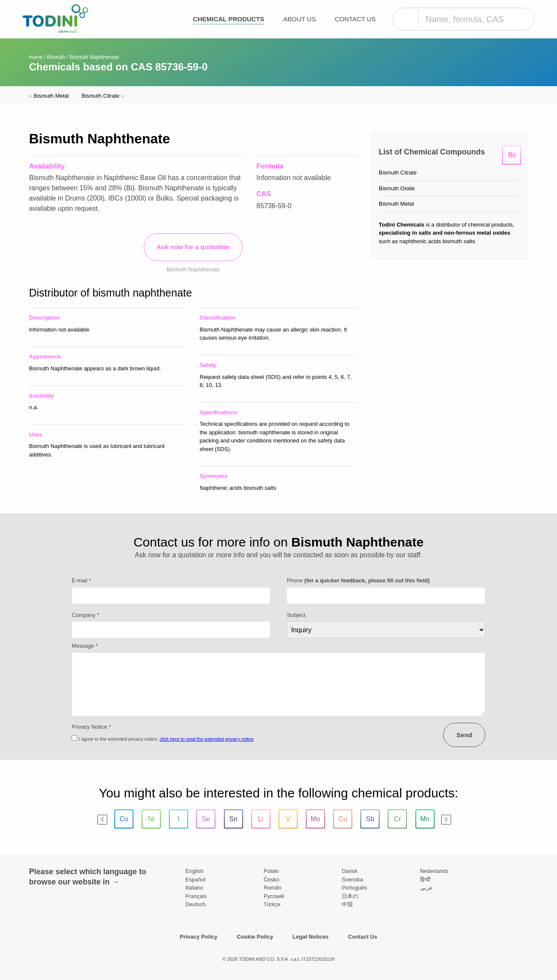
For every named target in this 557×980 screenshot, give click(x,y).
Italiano (194, 888)
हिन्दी (425, 880)
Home (36, 57)
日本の (350, 896)
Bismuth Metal (49, 96)
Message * (85, 646)
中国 (347, 904)
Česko (271, 880)
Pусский (274, 896)
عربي (426, 888)
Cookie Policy (255, 937)
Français (196, 896)
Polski (271, 871)
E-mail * (81, 580)
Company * (85, 615)
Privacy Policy (199, 937)
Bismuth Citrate (103, 96)
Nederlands (434, 871)
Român (273, 888)
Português (354, 888)
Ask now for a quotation (193, 247)
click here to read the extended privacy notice (207, 739)
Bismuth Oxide (397, 188)
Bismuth (56, 57)
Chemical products (228, 19)
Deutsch (196, 904)
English (195, 871)
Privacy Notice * (91, 727)
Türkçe (272, 904)
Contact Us (355, 19)
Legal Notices (311, 937)
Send (464, 735)
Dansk (350, 871)
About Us (299, 19)
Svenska (352, 880)
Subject (296, 615)
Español (196, 880)
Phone (358, 580)
